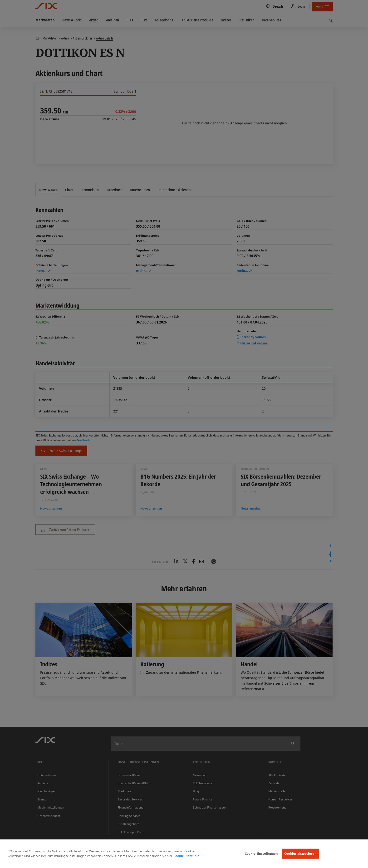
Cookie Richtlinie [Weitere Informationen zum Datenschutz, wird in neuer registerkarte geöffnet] (186, 856)
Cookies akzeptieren (300, 853)
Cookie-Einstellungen (261, 853)
